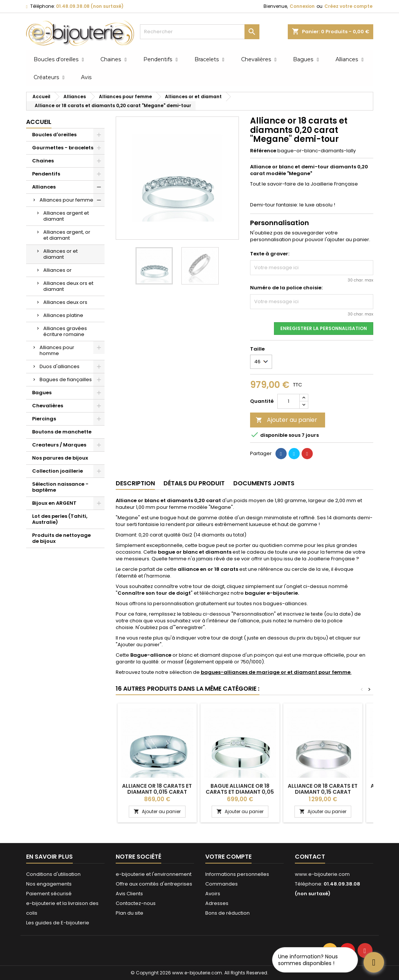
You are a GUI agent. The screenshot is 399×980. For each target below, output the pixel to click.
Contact (310, 857)
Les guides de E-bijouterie (58, 923)
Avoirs (213, 894)
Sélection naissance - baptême (60, 487)
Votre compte (228, 857)
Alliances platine (63, 315)
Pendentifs (46, 174)
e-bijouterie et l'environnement (154, 874)
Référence (263, 151)
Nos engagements (49, 884)
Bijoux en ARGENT (54, 503)
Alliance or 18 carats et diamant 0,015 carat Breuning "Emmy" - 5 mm (157, 792)
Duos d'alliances (60, 366)
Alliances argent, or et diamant (67, 235)
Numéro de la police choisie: (286, 288)
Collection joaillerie (57, 471)
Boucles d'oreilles (54, 135)
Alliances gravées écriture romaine (65, 331)
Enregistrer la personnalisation (324, 328)
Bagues (42, 393)
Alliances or (57, 270)
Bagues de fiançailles (66, 379)
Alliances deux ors (65, 302)
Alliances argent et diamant (66, 216)
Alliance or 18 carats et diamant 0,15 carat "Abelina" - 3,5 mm (323, 792)
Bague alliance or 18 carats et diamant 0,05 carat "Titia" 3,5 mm (240, 792)
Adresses (217, 903)
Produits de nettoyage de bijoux (61, 538)
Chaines (43, 161)
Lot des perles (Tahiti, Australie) (60, 519)
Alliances (44, 187)
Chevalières (48, 406)
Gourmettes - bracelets (63, 148)
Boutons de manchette (62, 432)
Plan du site (130, 913)
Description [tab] (135, 483)
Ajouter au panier (286, 420)
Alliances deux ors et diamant (68, 286)
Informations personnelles (237, 874)
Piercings (44, 419)
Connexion (302, 6)
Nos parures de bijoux (60, 458)
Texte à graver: (270, 254)
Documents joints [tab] (264, 483)
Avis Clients (129, 894)
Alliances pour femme (66, 200)
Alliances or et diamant (60, 254)
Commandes (222, 884)
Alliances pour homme (57, 350)
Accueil (39, 122)
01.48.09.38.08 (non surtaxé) (90, 6)
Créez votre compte (348, 6)
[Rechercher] (200, 32)
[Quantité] (289, 401)
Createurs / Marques (59, 445)
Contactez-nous (136, 903)
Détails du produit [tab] (194, 483)
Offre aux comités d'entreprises (154, 884)
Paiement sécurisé (49, 894)
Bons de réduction (227, 913)
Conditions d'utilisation (53, 874)
